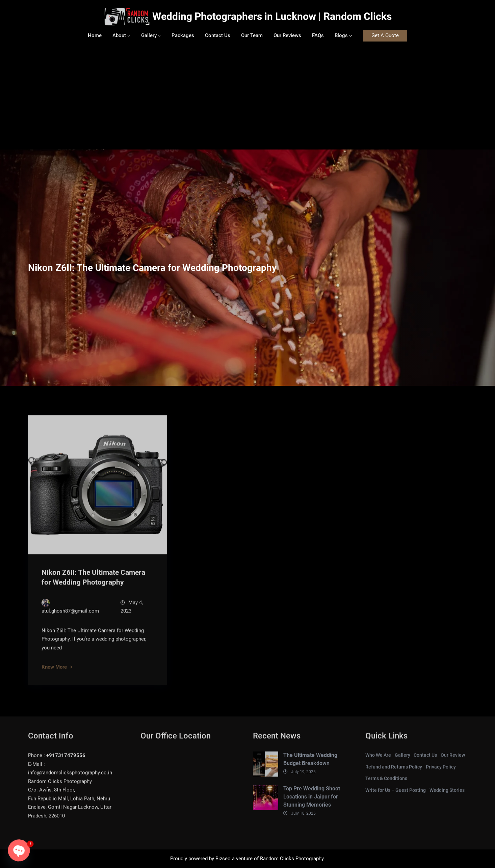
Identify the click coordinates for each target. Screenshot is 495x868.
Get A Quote (385, 35)
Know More (54, 672)
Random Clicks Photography (292, 859)
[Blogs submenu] (351, 36)
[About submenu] (129, 36)
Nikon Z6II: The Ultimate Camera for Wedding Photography (93, 583)
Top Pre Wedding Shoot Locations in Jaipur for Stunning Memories (312, 802)
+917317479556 (66, 761)
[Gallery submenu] (159, 36)
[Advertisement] (248, 99)
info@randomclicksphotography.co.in (70, 778)
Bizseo (223, 859)
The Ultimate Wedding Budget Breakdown (310, 765)
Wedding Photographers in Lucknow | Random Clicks (272, 16)
